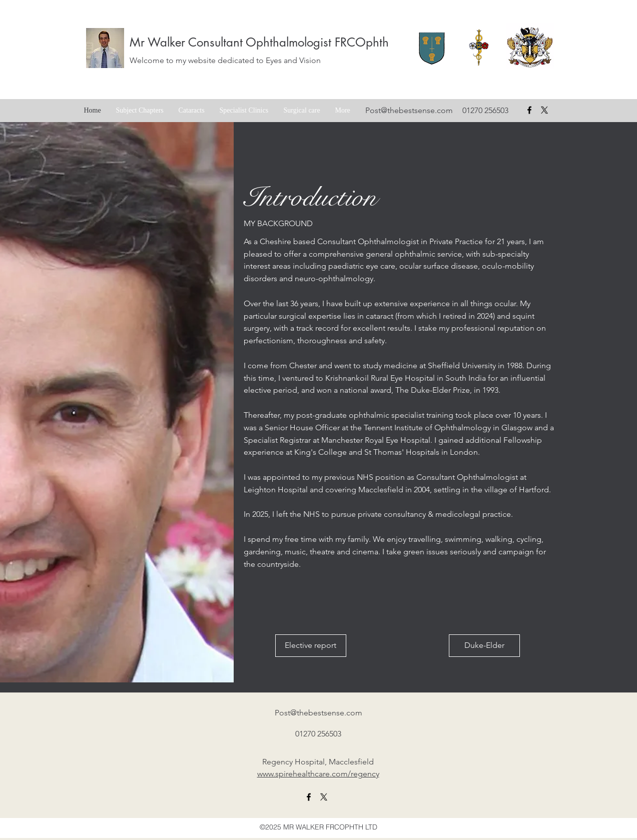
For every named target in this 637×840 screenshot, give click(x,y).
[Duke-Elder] (484, 646)
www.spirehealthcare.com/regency (318, 774)
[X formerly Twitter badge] (544, 110)
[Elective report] (311, 646)
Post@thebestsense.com (409, 110)
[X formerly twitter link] (324, 797)
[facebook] (529, 110)
